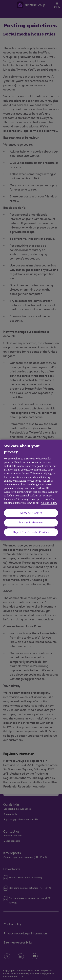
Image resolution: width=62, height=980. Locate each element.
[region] (31, 490)
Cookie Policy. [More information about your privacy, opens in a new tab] (49, 503)
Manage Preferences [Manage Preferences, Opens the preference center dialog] (31, 523)
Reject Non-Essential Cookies (31, 532)
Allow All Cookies (31, 513)
